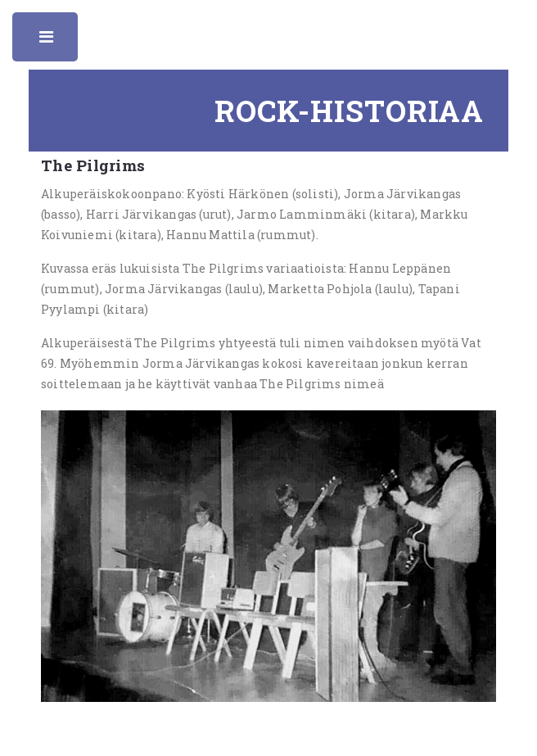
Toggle (47, 41)
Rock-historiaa (349, 111)
